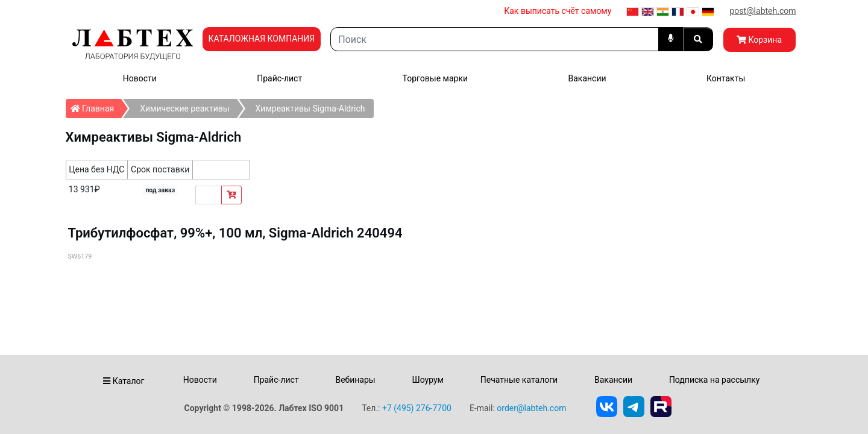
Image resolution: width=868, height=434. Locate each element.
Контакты (726, 78)
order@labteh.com (531, 408)
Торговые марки (436, 78)
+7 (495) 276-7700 (417, 408)
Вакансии (587, 78)
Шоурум (427, 380)
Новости (140, 78)
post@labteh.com (763, 11)
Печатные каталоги (519, 380)
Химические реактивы (184, 108)
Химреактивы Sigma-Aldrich (310, 108)
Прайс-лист (279, 78)
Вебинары (355, 380)
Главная (96, 106)
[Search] (494, 39)
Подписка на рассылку (715, 380)
